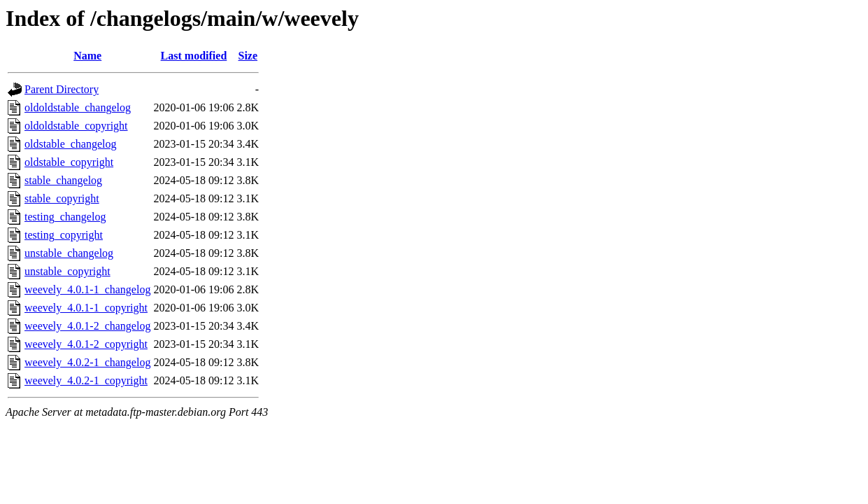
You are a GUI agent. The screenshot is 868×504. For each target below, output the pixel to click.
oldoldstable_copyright (76, 126)
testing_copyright (64, 235)
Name (87, 56)
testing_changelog (65, 217)
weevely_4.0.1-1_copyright (86, 308)
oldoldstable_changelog (78, 107)
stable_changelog (63, 180)
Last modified (194, 56)
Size (248, 56)
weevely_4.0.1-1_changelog (87, 289)
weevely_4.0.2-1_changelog (87, 362)
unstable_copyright (67, 271)
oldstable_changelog (71, 144)
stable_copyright (62, 198)
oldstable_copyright (69, 162)
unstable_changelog (69, 253)
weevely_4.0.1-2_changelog (87, 326)
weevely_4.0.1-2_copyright (86, 344)
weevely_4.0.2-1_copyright (86, 380)
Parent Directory (62, 89)
